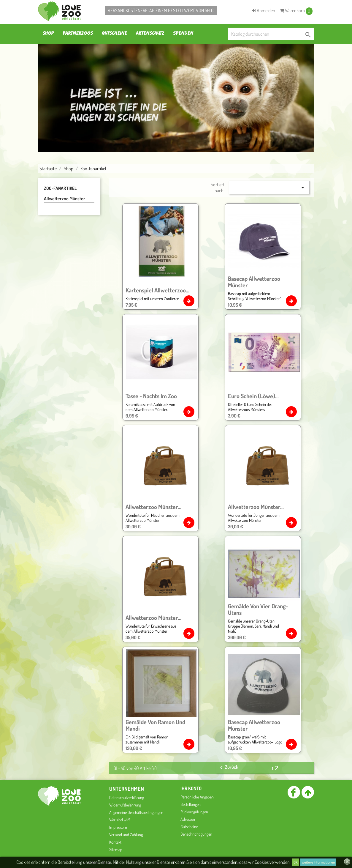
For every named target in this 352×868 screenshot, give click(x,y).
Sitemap (116, 849)
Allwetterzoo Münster (65, 199)
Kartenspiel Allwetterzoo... (157, 290)
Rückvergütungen (194, 812)
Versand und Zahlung (126, 835)
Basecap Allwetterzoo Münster (254, 282)
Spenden (183, 33)
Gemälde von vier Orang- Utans (258, 609)
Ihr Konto (191, 788)
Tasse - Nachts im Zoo (151, 396)
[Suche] (271, 34)
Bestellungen (191, 804)
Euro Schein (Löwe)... (253, 396)
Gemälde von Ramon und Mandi (155, 725)
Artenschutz (150, 33)
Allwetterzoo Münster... (153, 507)
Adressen (188, 819)
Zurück (228, 768)
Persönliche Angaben (197, 797)
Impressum (118, 827)
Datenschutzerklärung (127, 797)
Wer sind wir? (120, 820)
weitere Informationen (318, 862)
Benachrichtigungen (196, 834)
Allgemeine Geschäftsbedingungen (136, 812)
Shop (48, 33)
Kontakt (115, 842)
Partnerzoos (78, 33)
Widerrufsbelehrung (125, 805)
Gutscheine (114, 33)
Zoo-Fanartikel (60, 188)
